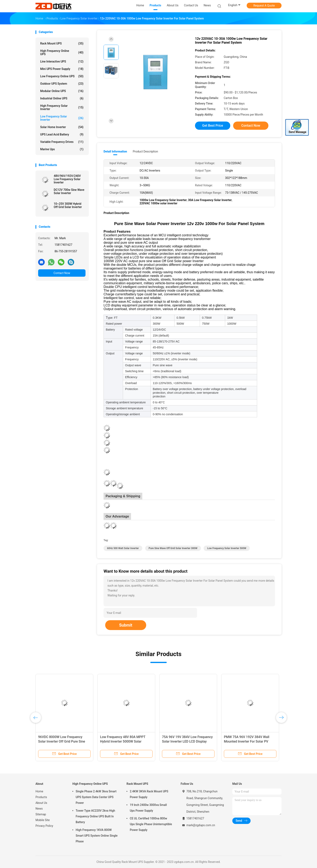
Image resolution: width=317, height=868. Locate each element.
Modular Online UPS (62, 91)
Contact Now (62, 273)
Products (41, 797)
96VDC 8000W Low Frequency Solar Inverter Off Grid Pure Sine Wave (62, 741)
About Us (41, 803)
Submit (126, 625)
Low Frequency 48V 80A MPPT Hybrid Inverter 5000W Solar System (123, 741)
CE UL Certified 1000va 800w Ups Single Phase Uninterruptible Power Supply (151, 824)
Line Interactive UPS (62, 61)
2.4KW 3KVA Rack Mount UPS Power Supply (149, 794)
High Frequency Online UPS (62, 52)
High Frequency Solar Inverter (62, 107)
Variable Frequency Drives (62, 142)
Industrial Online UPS (62, 98)
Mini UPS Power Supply (62, 69)
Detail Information (115, 151)
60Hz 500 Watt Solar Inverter (123, 548)
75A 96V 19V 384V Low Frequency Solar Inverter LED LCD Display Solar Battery (187, 741)
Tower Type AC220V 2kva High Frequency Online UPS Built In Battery (95, 816)
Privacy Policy (44, 826)
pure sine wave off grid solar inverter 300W (173, 548)
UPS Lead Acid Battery (62, 134)
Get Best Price (213, 126)
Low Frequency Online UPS (62, 76)
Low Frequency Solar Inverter (62, 118)
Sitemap (41, 814)
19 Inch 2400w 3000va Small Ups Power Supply (148, 808)
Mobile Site (43, 820)
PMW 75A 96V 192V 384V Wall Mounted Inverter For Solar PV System (247, 741)
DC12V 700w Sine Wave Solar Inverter (69, 191)
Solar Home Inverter (62, 127)
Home (39, 791)
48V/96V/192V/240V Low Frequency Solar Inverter (67, 179)
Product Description (145, 151)
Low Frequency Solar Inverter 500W (227, 548)
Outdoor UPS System (62, 84)
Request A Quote (264, 6)
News (39, 809)
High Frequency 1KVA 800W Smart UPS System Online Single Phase (97, 836)
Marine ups (62, 149)
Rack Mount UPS (62, 43)
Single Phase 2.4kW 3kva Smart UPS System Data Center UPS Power (96, 797)
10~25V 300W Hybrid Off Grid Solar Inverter (68, 205)
